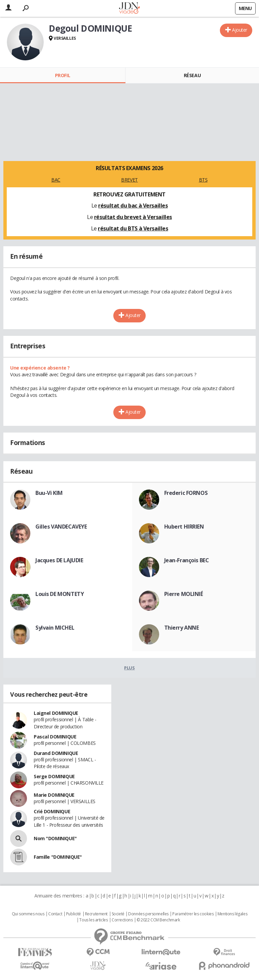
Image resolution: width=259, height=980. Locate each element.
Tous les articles (93, 920)
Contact (55, 914)
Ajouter (240, 30)
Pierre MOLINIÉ (184, 594)
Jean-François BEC (187, 560)
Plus (129, 668)
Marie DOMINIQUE (54, 795)
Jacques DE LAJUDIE (59, 560)
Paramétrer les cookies (193, 914)
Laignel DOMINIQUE (56, 713)
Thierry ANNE (182, 628)
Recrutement (96, 914)
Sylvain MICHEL (55, 628)
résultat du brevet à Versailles (133, 217)
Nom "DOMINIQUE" (55, 838)
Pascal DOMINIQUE (55, 737)
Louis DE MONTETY (60, 594)
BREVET (129, 180)
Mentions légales (232, 914)
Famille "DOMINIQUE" (58, 857)
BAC (56, 180)
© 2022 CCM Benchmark (158, 920)
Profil (63, 75)
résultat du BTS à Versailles (133, 228)
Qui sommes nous (28, 914)
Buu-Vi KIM (49, 493)
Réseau (192, 75)
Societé (118, 914)
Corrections (122, 920)
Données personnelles (148, 914)
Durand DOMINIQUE (56, 753)
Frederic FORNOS (186, 493)
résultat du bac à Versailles (133, 206)
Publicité (74, 914)
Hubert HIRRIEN (184, 527)
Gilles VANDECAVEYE (61, 527)
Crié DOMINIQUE (52, 811)
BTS (203, 180)
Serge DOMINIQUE (54, 776)
